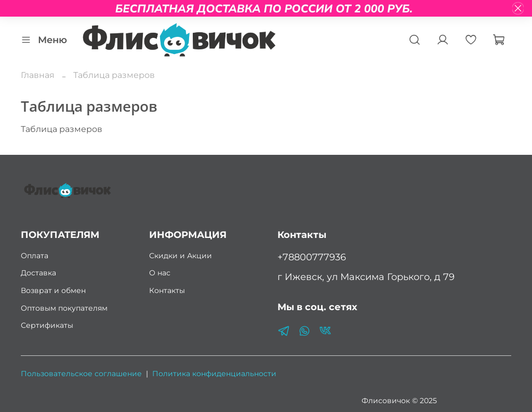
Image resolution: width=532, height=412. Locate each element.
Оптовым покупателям (64, 308)
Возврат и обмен (53, 290)
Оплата (35, 256)
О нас (160, 273)
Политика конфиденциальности (214, 374)
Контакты (167, 290)
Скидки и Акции (181, 256)
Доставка (38, 273)
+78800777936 (312, 257)
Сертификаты (47, 325)
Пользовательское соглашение (81, 374)
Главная (38, 75)
